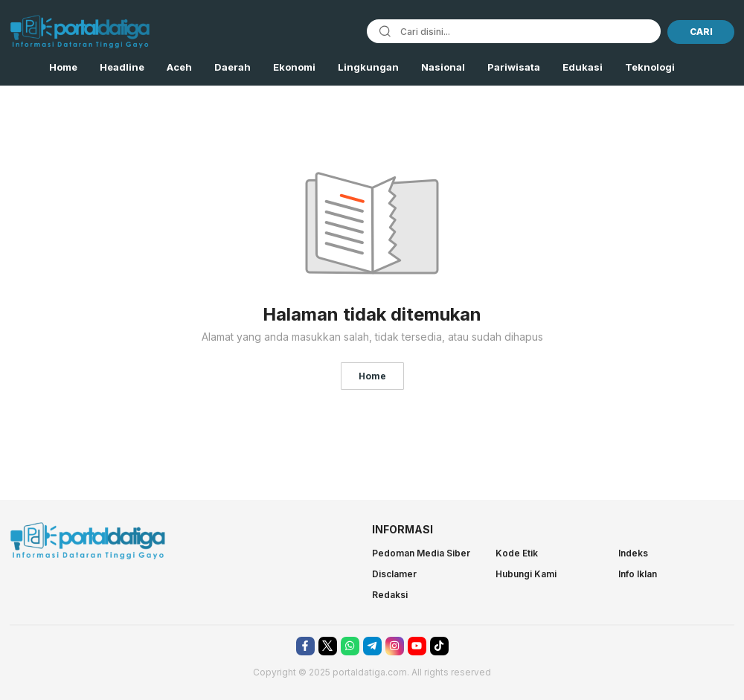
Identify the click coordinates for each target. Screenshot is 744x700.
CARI (701, 32)
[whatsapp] (350, 646)
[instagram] (395, 646)
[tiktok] (439, 646)
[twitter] (328, 646)
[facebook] (305, 646)
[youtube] (417, 646)
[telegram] (372, 646)
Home (372, 376)
